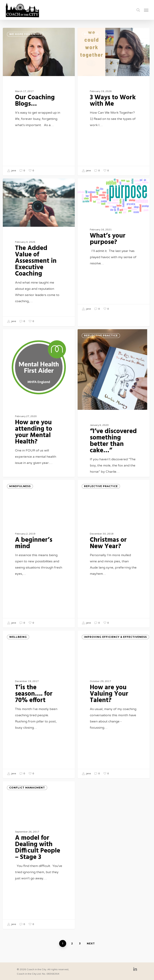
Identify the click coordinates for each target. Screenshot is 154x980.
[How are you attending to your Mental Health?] (39, 420)
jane (12, 171)
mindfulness (20, 492)
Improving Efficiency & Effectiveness (115, 642)
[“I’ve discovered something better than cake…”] (114, 425)
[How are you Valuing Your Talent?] (114, 710)
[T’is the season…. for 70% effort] (39, 710)
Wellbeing (18, 642)
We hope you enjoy (25, 34)
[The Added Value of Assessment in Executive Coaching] (39, 258)
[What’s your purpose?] (114, 252)
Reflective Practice (101, 190)
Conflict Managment (27, 793)
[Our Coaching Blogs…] (39, 102)
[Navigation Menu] (146, 10)
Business (91, 34)
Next (91, 943)
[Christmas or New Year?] (114, 559)
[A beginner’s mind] (39, 559)
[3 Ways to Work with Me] (114, 102)
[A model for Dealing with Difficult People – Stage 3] (39, 861)
